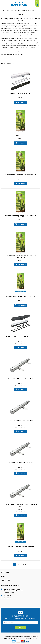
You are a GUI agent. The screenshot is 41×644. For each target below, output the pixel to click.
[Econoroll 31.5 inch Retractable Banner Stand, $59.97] (20, 450)
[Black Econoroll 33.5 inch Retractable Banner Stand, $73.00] (20, 324)
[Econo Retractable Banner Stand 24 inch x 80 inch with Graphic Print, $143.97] (20, 162)
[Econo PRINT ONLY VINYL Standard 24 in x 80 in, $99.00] (20, 534)
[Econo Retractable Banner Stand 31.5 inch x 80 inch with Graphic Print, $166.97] (20, 202)
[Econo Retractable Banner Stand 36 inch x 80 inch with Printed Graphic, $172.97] (20, 243)
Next (24, 565)
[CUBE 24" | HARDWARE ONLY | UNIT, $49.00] (20, 80)
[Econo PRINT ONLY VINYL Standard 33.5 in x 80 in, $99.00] (20, 283)
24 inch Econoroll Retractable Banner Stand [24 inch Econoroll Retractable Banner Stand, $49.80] (20, 421)
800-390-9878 (7, 595)
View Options (22, 143)
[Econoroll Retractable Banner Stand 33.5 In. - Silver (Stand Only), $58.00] (20, 492)
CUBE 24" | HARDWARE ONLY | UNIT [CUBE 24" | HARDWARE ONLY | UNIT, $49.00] (20, 93)
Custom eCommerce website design (23, 638)
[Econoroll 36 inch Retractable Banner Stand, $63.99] (20, 366)
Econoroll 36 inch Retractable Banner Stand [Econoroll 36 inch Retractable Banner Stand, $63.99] (20, 379)
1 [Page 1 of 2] (14, 565)
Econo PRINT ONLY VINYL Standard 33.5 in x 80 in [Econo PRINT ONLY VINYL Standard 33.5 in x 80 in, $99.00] (20, 296)
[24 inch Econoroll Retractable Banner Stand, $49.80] (20, 408)
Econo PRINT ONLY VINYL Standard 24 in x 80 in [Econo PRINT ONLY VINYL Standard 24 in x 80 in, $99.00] (20, 547)
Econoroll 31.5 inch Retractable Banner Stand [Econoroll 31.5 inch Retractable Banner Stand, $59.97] (20, 463)
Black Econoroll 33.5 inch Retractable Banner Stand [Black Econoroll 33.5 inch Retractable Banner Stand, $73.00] (20, 337)
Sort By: (3, 64)
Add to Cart (22, 103)
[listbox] (22, 64)
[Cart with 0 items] (37, 4)
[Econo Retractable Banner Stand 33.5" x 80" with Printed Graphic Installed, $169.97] (20, 121)
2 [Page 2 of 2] (18, 565)
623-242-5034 (7, 598)
